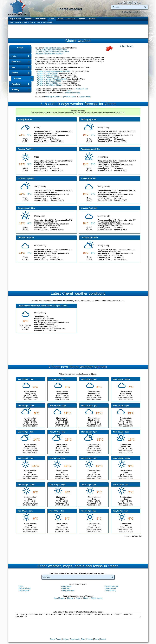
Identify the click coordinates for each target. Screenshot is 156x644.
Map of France (16, 19)
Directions (71, 19)
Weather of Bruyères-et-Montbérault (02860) (54, 71)
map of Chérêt (85, 97)
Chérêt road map (24, 588)
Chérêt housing (110, 590)
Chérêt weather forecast (52, 48)
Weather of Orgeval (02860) (47, 73)
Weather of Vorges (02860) (47, 75)
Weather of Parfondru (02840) (48, 77)
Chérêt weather (24, 590)
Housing (15, 90)
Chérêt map (66, 588)
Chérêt (20, 48)
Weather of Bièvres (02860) (47, 83)
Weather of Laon (82, 89)
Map (14, 67)
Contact (103, 639)
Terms (96, 639)
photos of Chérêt (70, 97)
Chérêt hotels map (111, 586)
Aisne (69, 91)
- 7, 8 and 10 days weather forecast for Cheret (52, 52)
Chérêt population (68, 590)
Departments (41, 19)
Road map (16, 62)
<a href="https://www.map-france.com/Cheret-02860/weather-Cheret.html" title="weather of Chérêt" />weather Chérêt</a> (78, 615)
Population (16, 84)
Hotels (60, 19)
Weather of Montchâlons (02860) (49, 85)
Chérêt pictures (110, 588)
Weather (92, 19)
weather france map (72, 93)
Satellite (82, 19)
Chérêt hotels (66, 586)
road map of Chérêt (52, 97)
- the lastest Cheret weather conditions (49, 54)
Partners (90, 639)
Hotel (14, 56)
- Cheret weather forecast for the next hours (51, 50)
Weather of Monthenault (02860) (49, 81)
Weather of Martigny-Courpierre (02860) (52, 79)
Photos (15, 73)
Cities (52, 19)
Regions (28, 19)
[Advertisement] (78, 32)
